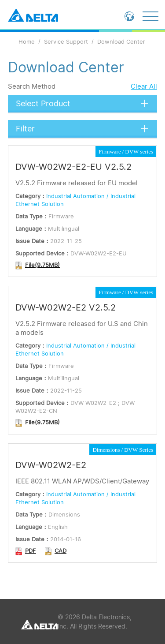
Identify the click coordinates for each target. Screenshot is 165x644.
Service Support (66, 41)
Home (27, 41)
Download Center (121, 41)
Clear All (144, 86)
